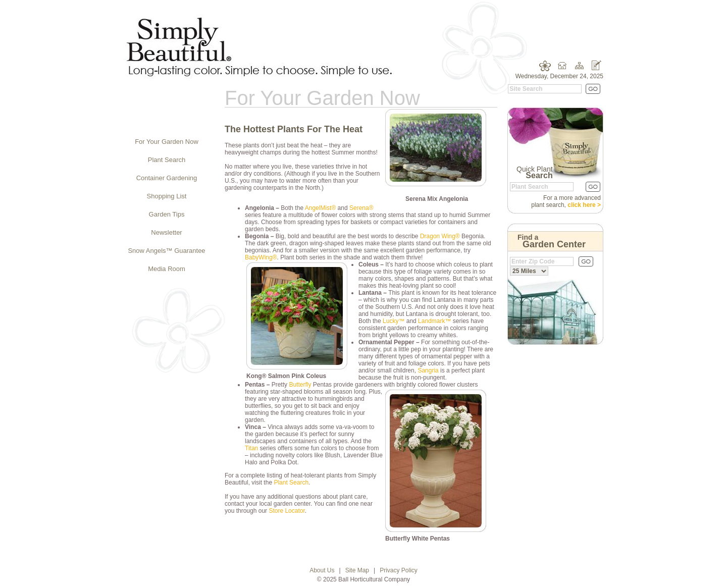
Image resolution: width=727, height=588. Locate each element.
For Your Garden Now (167, 142)
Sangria (428, 370)
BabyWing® (261, 257)
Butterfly (300, 385)
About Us (322, 570)
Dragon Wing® (440, 236)
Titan (251, 448)
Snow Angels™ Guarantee (166, 251)
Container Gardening (167, 178)
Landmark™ (434, 321)
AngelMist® (321, 208)
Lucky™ (394, 321)
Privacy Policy (399, 570)
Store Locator (287, 511)
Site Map (357, 570)
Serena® (361, 208)
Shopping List (167, 196)
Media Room (167, 269)
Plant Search (167, 160)
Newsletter (166, 232)
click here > (584, 205)
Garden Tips (167, 214)
